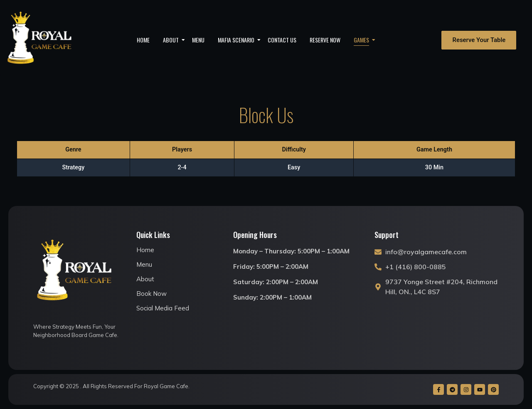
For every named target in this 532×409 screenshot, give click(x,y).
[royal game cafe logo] (40, 40)
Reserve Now (325, 40)
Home (143, 40)
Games (364, 40)
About (174, 40)
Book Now (151, 294)
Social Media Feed (163, 308)
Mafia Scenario (239, 40)
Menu (198, 40)
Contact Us (282, 40)
